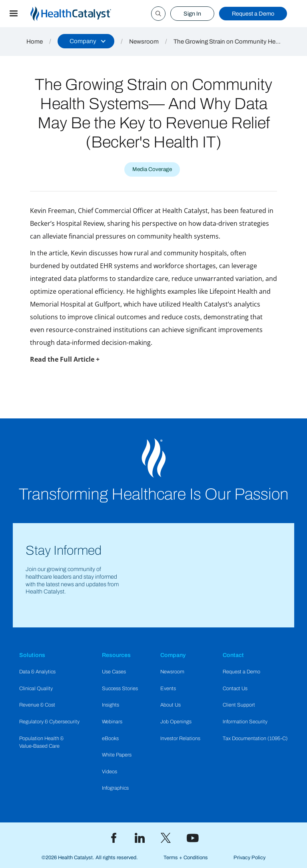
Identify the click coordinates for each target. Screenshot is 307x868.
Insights (111, 705)
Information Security (245, 722)
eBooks (110, 739)
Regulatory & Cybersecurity (49, 722)
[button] (14, 14)
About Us (170, 705)
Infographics (115, 788)
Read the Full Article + (65, 359)
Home (35, 42)
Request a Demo (253, 14)
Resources (116, 655)
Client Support (239, 705)
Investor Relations (180, 739)
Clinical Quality (36, 689)
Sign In (192, 14)
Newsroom (144, 42)
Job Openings (176, 722)
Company (173, 655)
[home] (80, 14)
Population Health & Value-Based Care (41, 742)
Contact (233, 655)
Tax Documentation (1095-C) (255, 739)
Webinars (112, 722)
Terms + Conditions (186, 858)
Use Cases (114, 672)
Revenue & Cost (37, 705)
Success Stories (120, 689)
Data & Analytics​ (37, 672)
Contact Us (235, 689)
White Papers (117, 755)
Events (168, 689)
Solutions (32, 655)
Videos (110, 772)
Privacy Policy (249, 858)
